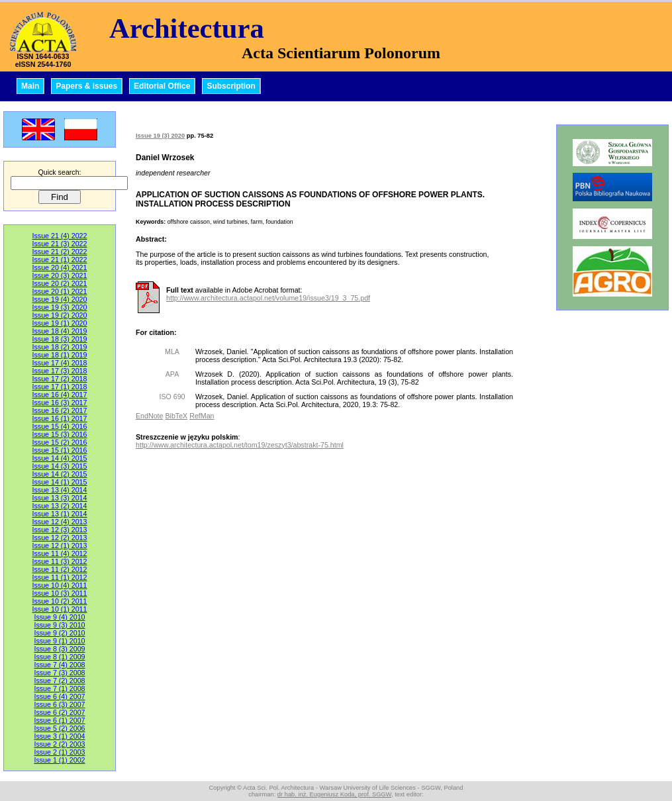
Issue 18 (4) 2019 (60, 331)
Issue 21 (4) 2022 (60, 236)
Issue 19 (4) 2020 (60, 299)
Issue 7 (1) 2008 (59, 688)
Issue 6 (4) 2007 (59, 696)
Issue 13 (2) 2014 (60, 506)
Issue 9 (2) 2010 (59, 633)
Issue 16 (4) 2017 (60, 395)
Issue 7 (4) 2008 (59, 665)
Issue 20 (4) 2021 (60, 267)
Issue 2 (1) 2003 (59, 752)
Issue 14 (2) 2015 (60, 474)
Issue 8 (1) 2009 (59, 657)
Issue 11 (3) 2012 (60, 561)
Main (30, 86)
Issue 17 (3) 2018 (60, 371)
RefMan (202, 416)
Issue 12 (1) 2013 (60, 545)
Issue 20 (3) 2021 (60, 275)
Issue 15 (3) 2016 (60, 434)
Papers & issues (86, 86)
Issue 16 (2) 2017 (60, 410)
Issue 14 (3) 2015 (60, 466)
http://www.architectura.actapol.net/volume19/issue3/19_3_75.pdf (268, 298)
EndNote (149, 416)
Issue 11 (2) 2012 (60, 569)
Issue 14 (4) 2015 (60, 458)
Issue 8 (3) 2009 (59, 649)
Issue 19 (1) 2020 (60, 323)
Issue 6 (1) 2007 (59, 720)
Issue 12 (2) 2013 (60, 538)
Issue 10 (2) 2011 (60, 601)
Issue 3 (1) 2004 (59, 736)
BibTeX (176, 416)
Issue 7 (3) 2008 (59, 673)
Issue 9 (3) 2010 (59, 625)
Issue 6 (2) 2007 (59, 712)
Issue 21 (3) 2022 (60, 244)
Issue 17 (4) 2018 (60, 363)
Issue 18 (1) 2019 (60, 355)
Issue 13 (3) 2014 (60, 498)
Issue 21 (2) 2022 (60, 252)
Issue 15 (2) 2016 (60, 442)
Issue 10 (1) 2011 (60, 609)
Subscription (231, 86)
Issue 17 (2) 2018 (60, 379)
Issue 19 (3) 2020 (60, 307)
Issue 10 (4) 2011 (60, 585)
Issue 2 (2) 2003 (59, 744)
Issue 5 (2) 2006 (59, 728)
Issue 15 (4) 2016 (60, 426)
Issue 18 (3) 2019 (60, 339)
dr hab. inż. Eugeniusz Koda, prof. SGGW (334, 794)
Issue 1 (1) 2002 (59, 760)
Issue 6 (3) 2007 (59, 704)
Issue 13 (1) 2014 (60, 514)
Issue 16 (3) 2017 (60, 402)
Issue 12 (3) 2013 (60, 530)
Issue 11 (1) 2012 (60, 577)
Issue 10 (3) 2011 (60, 593)
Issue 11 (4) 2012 (60, 553)
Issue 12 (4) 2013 (60, 522)
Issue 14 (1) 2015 (60, 482)
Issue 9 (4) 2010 (59, 617)
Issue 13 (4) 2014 (60, 490)
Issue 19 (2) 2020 (60, 315)
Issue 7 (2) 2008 (59, 681)
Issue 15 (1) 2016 (60, 450)
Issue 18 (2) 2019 (60, 347)
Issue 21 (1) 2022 (60, 259)
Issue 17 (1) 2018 (60, 387)
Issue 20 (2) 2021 (60, 283)
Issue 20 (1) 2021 (60, 291)
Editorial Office (162, 86)
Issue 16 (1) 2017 (60, 418)
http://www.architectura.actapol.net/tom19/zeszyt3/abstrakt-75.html (240, 445)
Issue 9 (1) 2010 (59, 641)
